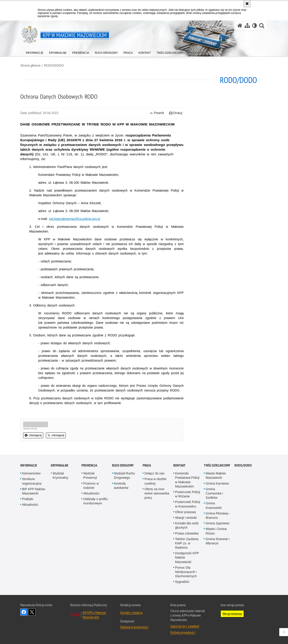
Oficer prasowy (186, 512)
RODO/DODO (54, 65)
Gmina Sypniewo (218, 523)
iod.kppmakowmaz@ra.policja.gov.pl (74, 219)
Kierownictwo (31, 473)
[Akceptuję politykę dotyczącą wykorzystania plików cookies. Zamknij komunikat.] (247, 4)
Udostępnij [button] (33, 435)
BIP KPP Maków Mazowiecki (34, 491)
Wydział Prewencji (90, 475)
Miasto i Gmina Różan (216, 531)
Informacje (29, 465)
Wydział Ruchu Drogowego (124, 475)
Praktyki (28, 499)
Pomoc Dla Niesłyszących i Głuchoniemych (186, 572)
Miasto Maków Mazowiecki (216, 475)
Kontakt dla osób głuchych (187, 525)
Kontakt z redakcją (131, 613)
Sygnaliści (182, 582)
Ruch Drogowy (123, 465)
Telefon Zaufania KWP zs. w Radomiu (187, 543)
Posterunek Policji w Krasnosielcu (188, 504)
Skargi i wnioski (186, 518)
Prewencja (89, 465)
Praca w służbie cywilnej (155, 481)
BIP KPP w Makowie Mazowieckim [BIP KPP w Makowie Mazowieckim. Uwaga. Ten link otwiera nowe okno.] (94, 615)
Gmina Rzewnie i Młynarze (218, 541)
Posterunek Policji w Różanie (188, 494)
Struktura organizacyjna (32, 481)
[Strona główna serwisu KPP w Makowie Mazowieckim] (240, 26)
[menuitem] (35, 52)
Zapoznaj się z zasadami (185, 626)
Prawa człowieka (187, 533)
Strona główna (30, 65)
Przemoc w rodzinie (91, 486)
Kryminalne (60, 465)
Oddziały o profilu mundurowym (95, 501)
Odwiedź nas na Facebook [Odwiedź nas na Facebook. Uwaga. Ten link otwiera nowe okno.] (24, 612)
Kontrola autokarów (121, 486)
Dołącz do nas (154, 473)
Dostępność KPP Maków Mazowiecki (187, 557)
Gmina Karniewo (217, 483)
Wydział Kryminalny (60, 475)
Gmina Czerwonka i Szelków (214, 493)
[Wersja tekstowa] (255, 26)
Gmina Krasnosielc (214, 505)
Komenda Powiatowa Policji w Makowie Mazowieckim (187, 480)
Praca (147, 465)
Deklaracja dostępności (134, 627)
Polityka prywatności (183, 632)
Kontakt (179, 465)
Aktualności (30, 505)
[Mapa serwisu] (247, 26)
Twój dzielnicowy (217, 465)
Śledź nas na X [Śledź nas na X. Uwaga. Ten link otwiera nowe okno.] (32, 612)
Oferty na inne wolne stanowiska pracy (157, 493)
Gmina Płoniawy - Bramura (218, 515)
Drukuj (176, 113)
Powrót (157, 113)
